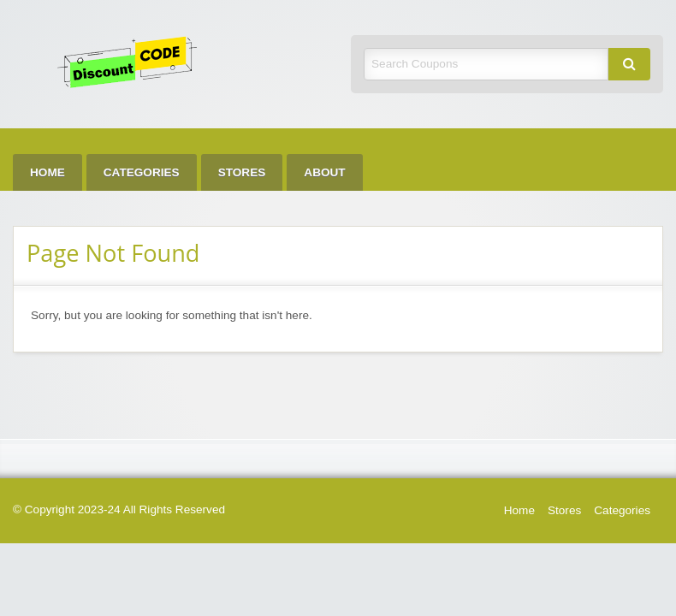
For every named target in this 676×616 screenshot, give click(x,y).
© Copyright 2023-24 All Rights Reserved (119, 509)
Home (47, 172)
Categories (142, 172)
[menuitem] (47, 172)
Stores (242, 172)
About (324, 172)
